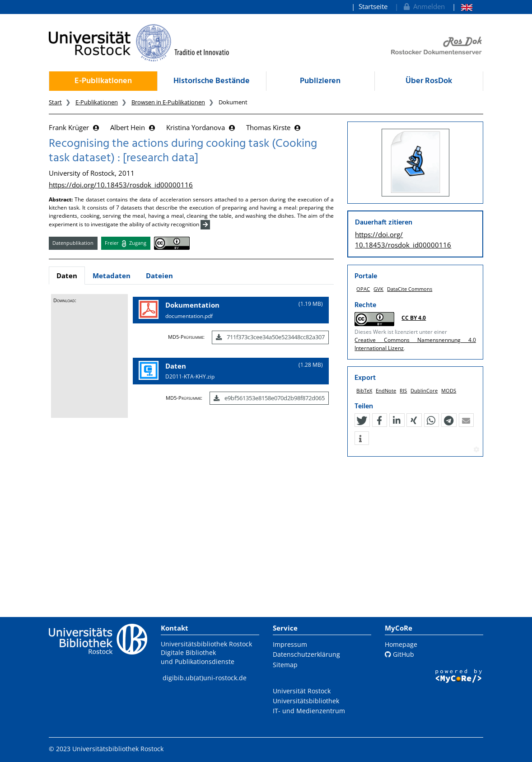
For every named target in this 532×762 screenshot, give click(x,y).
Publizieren (320, 81)
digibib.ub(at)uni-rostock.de (205, 678)
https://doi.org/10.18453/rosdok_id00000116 (121, 185)
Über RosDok (429, 81)
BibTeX (364, 395)
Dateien (159, 276)
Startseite (373, 6)
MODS (449, 395)
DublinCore (424, 395)
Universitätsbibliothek (306, 701)
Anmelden (423, 6)
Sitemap (285, 665)
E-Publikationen (103, 81)
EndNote (386, 395)
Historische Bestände (212, 81)
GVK (378, 289)
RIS (403, 395)
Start (55, 102)
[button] (362, 425)
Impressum (290, 644)
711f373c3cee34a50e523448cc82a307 (270, 337)
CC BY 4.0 (414, 318)
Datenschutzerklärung (306, 654)
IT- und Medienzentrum (309, 711)
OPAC (363, 289)
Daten (67, 276)
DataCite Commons (410, 289)
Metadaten (112, 276)
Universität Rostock (302, 691)
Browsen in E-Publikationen (168, 102)
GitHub (399, 654)
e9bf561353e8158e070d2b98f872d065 (269, 398)
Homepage (401, 644)
